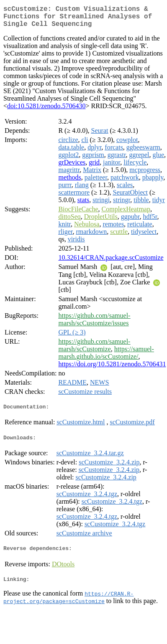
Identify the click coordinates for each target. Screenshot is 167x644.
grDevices (72, 167)
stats (83, 205)
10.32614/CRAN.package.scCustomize (111, 262)
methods (69, 182)
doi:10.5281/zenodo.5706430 (46, 111)
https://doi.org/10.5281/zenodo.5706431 (112, 369)
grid (94, 167)
